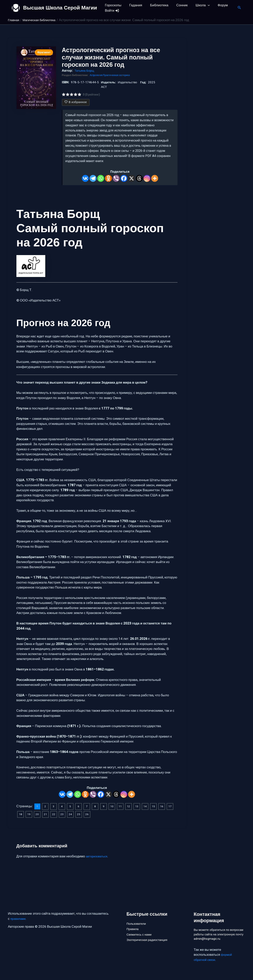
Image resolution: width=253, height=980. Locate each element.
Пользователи (137, 916)
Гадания (134, 5)
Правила (133, 923)
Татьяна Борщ (85, 71)
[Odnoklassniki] (108, 178)
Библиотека (156, 5)
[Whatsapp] (101, 178)
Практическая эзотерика (120, 75)
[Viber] (116, 178)
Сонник (178, 5)
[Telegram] (93, 178)
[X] (132, 178)
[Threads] (139, 178)
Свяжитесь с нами (141, 929)
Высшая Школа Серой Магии (60, 8)
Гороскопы (113, 5)
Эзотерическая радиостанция (150, 936)
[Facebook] (124, 178)
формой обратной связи (214, 957)
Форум (216, 5)
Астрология (97, 75)
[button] (202, 5)
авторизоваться (98, 856)
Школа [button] (197, 5)
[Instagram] (147, 178)
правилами (19, 912)
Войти (112, 11)
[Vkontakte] (85, 178)
